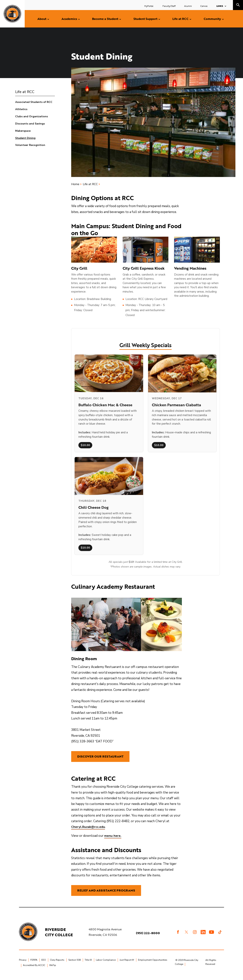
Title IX (88, 965)
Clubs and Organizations (32, 116)
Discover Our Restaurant (100, 758)
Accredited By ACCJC (34, 970)
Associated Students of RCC (34, 102)
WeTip (53, 970)
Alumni (188, 6)
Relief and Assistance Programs (106, 894)
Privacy (23, 965)
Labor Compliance (106, 965)
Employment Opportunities (153, 965)
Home (75, 184)
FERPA (34, 965)
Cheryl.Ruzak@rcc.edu (88, 829)
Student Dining (25, 138)
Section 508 (75, 965)
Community (212, 19)
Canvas (204, 6)
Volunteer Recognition (30, 145)
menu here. (113, 838)
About (42, 19)
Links (220, 6)
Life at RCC (180, 19)
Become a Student (105, 19)
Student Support (145, 19)
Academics (69, 19)
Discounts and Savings (30, 124)
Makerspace (23, 131)
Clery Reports (57, 965)
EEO (44, 965)
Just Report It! (127, 965)
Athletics (21, 109)
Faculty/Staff (169, 6)
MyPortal (149, 6)
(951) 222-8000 (148, 938)
